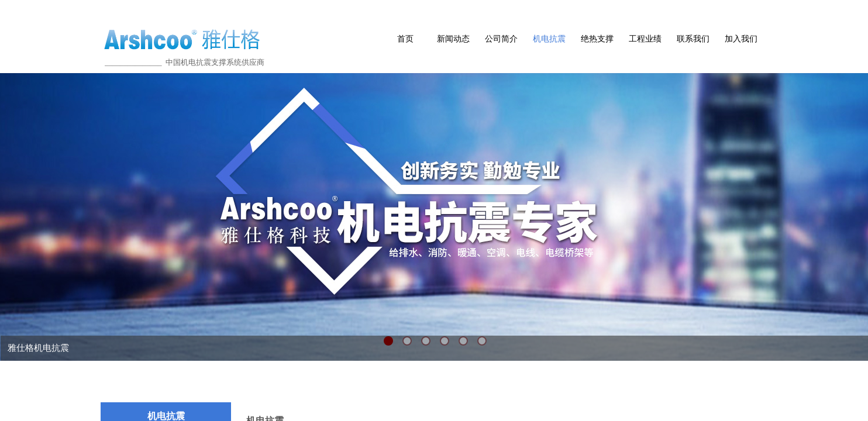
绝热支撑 (597, 39)
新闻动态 (453, 39)
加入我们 (741, 39)
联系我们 (693, 39)
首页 (405, 39)
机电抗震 (549, 39)
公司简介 (501, 39)
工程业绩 (645, 39)
